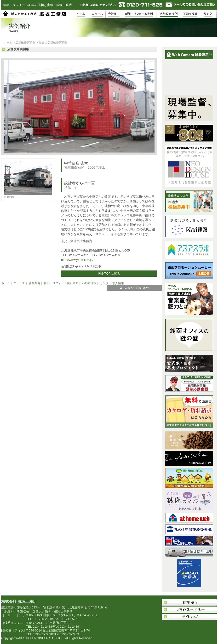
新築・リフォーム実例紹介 (61, 283)
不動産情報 (89, 283)
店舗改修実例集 (25, 42)
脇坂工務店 (35, 14)
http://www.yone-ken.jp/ (77, 260)
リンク (104, 283)
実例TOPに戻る (109, 273)
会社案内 (34, 283)
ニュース (19, 283)
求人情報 (118, 283)
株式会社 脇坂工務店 (19, 602)
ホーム (8, 42)
